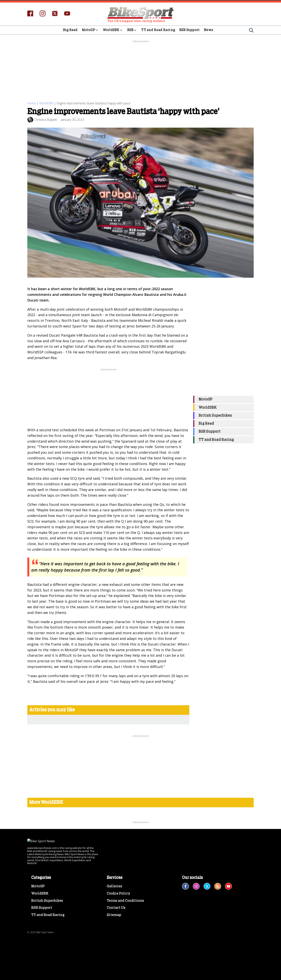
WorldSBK (113, 30)
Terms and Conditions (125, 901)
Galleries (114, 886)
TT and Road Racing (158, 30)
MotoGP (90, 30)
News (209, 30)
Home (32, 103)
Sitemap (114, 915)
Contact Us (116, 908)
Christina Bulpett (46, 120)
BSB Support (189, 30)
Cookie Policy (118, 894)
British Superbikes (215, 416)
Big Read (70, 30)
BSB (132, 30)
